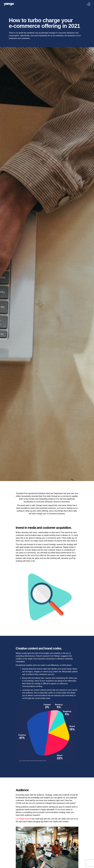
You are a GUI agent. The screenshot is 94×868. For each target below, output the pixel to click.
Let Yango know (23, 819)
